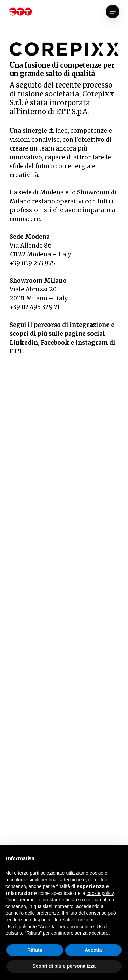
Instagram (92, 343)
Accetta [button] (93, 950)
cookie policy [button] (100, 893)
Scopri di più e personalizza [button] (64, 966)
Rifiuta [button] (35, 950)
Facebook (55, 343)
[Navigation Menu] (113, 12)
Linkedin (24, 343)
